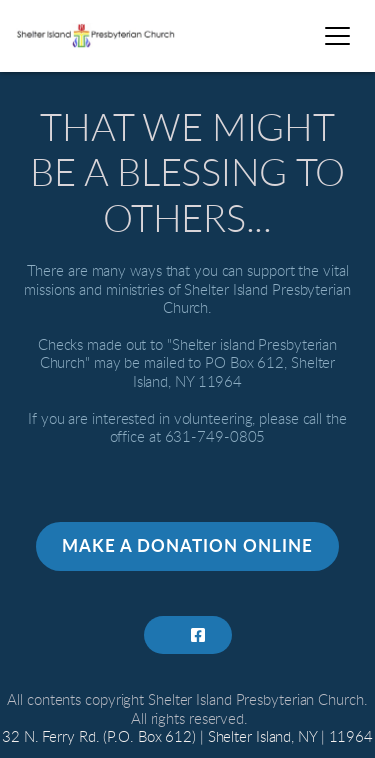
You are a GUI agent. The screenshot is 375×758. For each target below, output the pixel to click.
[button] (337, 35)
